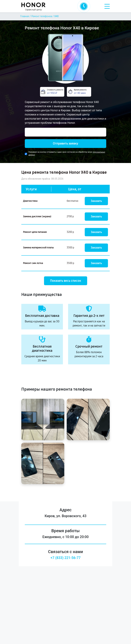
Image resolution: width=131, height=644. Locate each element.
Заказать (96, 201)
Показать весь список (66, 281)
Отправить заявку (65, 143)
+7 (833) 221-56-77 (65, 558)
